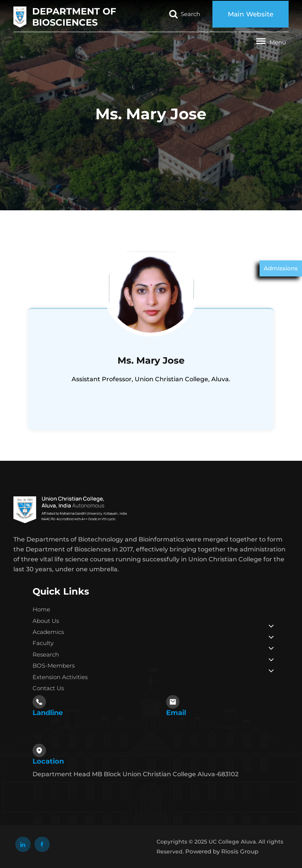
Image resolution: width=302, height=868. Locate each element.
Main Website (251, 14)
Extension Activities (60, 677)
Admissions (281, 268)
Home (41, 609)
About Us (46, 621)
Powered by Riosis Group (222, 851)
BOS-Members (54, 666)
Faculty (43, 643)
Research (46, 654)
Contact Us (48, 688)
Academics (48, 632)
